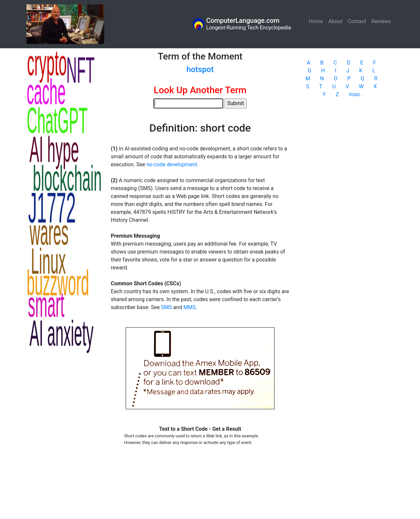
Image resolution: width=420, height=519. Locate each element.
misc (355, 94)
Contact (357, 21)
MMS (189, 307)
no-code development (172, 164)
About (336, 21)
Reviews (381, 21)
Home (317, 21)
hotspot (200, 69)
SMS (167, 307)
